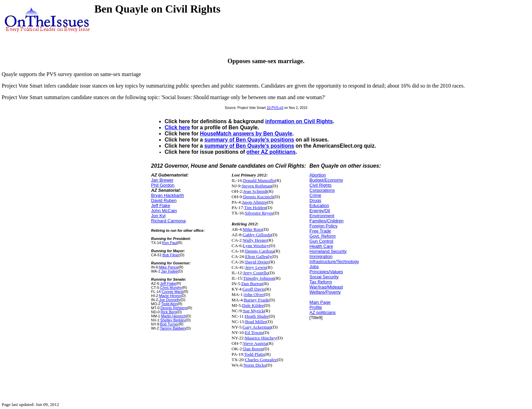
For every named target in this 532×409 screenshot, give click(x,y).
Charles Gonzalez (261, 360)
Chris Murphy (171, 287)
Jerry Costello (256, 273)
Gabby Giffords (257, 235)
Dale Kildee (253, 305)
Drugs (315, 200)
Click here (177, 127)
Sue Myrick (254, 311)
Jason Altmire (254, 202)
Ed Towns (254, 332)
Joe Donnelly (170, 300)
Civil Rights (320, 185)
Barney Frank (256, 300)
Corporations (322, 190)
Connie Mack (173, 292)
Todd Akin (169, 304)
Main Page (320, 302)
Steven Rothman (256, 186)
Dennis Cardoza (260, 251)
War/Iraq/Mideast (326, 287)
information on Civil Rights (299, 121)
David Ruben (164, 200)
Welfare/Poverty (325, 292)
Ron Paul (170, 243)
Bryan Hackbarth (167, 195)
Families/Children (326, 221)
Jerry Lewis (256, 267)
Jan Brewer (162, 180)
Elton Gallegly (259, 256)
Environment (322, 216)
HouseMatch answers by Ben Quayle (246, 134)
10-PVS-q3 (275, 108)
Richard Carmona (168, 221)
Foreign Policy (323, 226)
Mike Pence (169, 267)
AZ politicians (322, 312)
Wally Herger (255, 240)
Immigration (321, 256)
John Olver (254, 294)
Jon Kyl (158, 216)
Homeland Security (328, 251)
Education (319, 206)
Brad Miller (256, 322)
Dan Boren (253, 349)
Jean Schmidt (255, 191)
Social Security (324, 277)
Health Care (321, 246)
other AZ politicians (271, 152)
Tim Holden (255, 208)
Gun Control (321, 241)
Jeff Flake (160, 206)
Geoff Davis (254, 289)
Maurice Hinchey (261, 338)
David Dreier (257, 262)
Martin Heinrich (174, 316)
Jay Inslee (169, 271)
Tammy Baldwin (173, 328)
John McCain (164, 211)
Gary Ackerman (257, 327)
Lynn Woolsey (256, 246)
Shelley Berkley (173, 320)
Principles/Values (326, 272)
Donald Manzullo (259, 180)
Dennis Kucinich (259, 197)
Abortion (318, 175)
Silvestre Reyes (259, 213)
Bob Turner (169, 324)
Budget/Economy (326, 180)
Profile (316, 307)
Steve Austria (255, 343)
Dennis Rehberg (174, 308)
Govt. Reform (322, 236)
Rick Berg (169, 312)
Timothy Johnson (259, 278)
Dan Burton (252, 284)
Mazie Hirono (170, 296)
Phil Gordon (163, 185)
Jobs (314, 267)
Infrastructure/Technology (334, 262)
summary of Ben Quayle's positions (249, 140)
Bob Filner (171, 255)
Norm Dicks (255, 365)
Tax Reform (321, 282)
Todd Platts (254, 354)
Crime (315, 195)
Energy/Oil (320, 211)
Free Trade (320, 231)
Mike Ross (253, 229)
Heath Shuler (257, 316)
